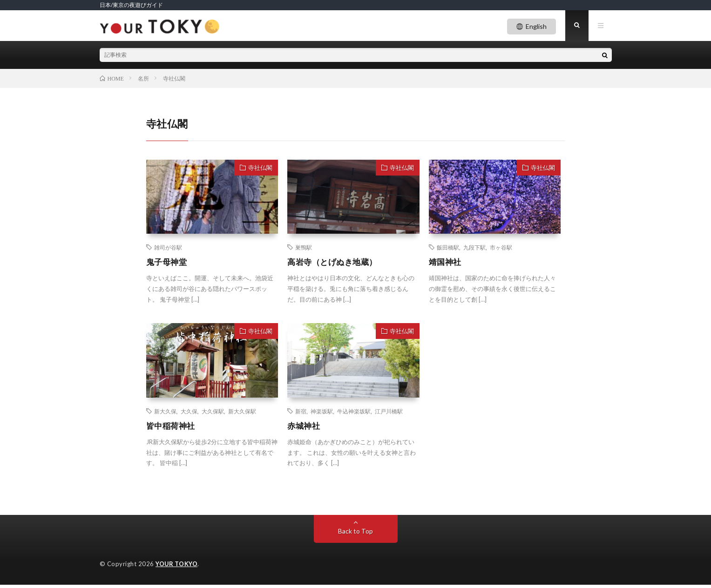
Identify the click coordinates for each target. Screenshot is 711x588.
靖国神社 (446, 264)
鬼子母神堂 (168, 264)
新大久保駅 (242, 413)
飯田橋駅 (448, 250)
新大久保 (165, 413)
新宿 (301, 413)
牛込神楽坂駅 (354, 413)
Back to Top (355, 534)
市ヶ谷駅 (501, 250)
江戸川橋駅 (389, 413)
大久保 (189, 413)
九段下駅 (474, 250)
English (536, 26)
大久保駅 (213, 413)
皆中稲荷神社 (172, 428)
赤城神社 (305, 428)
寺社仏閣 (260, 169)
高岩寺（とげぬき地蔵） (335, 264)
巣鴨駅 (304, 250)
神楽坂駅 (322, 413)
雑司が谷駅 (168, 250)
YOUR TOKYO (177, 567)
